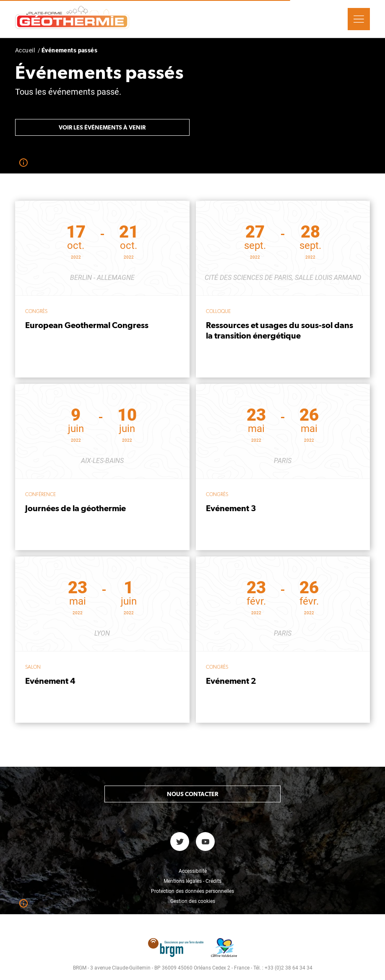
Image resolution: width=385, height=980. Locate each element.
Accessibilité (193, 871)
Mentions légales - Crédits (192, 881)
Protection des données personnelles (192, 891)
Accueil (25, 50)
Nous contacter (192, 794)
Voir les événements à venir (102, 127)
